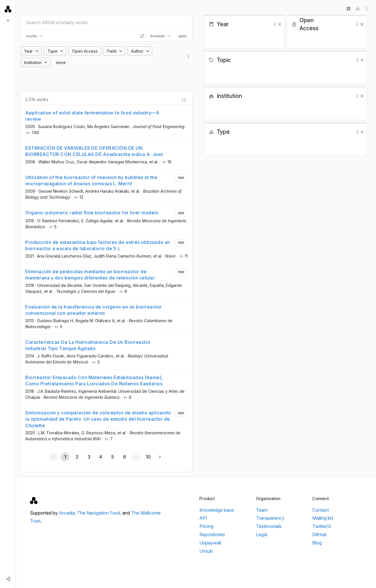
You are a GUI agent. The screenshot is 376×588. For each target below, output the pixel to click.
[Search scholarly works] (107, 22)
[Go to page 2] (77, 457)
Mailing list (323, 518)
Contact (321, 510)
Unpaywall (210, 543)
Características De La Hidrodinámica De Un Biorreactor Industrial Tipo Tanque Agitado (88, 345)
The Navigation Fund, (100, 513)
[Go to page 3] (89, 457)
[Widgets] (349, 9)
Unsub (206, 551)
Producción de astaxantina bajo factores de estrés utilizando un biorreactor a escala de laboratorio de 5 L (98, 245)
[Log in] (8, 579)
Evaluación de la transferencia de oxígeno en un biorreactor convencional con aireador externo (94, 310)
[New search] (8, 20)
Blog (317, 543)
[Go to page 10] (148, 457)
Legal (262, 534)
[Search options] (142, 36)
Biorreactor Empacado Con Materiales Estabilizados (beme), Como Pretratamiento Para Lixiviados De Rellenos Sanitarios (94, 381)
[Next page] (160, 457)
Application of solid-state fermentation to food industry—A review (92, 116)
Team (262, 510)
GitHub (319, 534)
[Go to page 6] (124, 457)
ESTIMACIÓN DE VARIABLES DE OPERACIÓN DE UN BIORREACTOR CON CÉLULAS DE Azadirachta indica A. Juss (94, 151)
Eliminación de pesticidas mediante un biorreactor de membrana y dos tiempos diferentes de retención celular (90, 275)
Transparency (270, 518)
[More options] (367, 9)
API (203, 518)
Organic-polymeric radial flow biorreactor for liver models (92, 213)
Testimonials (269, 526)
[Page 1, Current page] (65, 457)
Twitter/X (322, 526)
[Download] (358, 9)
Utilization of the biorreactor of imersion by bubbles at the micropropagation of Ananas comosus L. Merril (91, 180)
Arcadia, (68, 513)
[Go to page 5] (112, 457)
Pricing (206, 526)
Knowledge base (217, 510)
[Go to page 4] (101, 457)
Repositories (212, 534)
